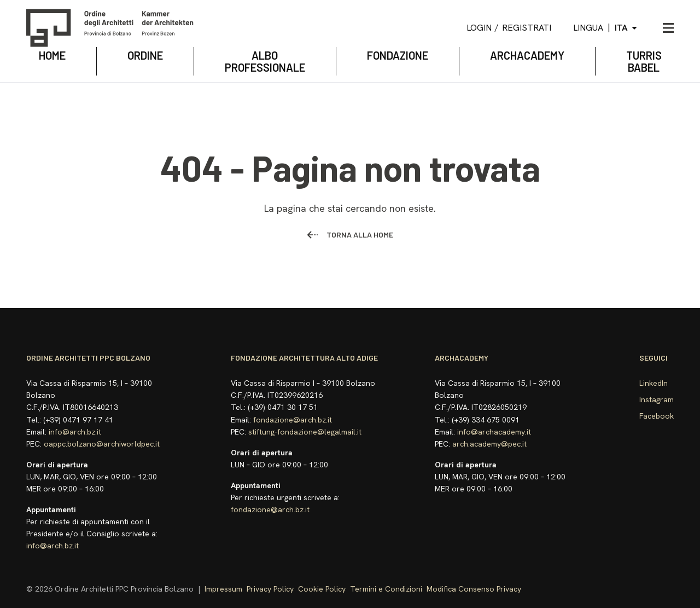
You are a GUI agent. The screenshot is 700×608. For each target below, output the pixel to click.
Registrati (527, 28)
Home (52, 55)
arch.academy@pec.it (489, 444)
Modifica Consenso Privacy (474, 589)
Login (479, 28)
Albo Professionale (265, 61)
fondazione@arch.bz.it (293, 420)
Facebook (657, 416)
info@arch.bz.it (75, 432)
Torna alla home (350, 234)
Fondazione (398, 55)
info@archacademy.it (494, 432)
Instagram (657, 399)
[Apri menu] (668, 28)
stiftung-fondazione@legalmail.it (305, 432)
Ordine (145, 55)
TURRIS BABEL (644, 61)
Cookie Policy (322, 589)
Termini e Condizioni (386, 589)
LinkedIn (654, 383)
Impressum (223, 589)
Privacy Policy (270, 589)
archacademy (527, 55)
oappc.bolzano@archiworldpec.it (102, 444)
